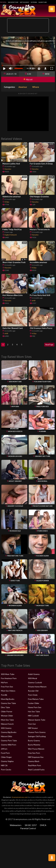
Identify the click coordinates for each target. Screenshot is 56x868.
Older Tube (43, 2)
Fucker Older (34, 704)
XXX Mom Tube (13, 2)
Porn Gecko (6, 770)
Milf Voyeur (33, 728)
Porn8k (4, 695)
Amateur (23, 87)
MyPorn (34, 2)
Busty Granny (34, 741)
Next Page (49, 345)
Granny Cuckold (35, 683)
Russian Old (33, 691)
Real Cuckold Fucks (36, 770)
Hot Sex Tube (34, 712)
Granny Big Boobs (9, 733)
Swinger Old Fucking (37, 737)
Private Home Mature (37, 687)
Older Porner (7, 712)
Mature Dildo (7, 737)
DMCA (43, 826)
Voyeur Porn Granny (37, 733)
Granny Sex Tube (8, 704)
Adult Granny (34, 675)
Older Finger (6, 757)
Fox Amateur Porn (9, 679)
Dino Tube (5, 708)
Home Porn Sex (35, 708)
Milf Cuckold (33, 716)
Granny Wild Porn (9, 745)
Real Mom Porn (34, 766)
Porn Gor (32, 724)
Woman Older (7, 716)
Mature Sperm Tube (37, 720)
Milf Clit (4, 766)
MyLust (28, 79)
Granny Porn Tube (9, 741)
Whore (36, 87)
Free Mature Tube (36, 699)
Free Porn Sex (7, 687)
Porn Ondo (33, 695)
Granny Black (34, 762)
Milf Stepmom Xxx (36, 757)
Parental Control (28, 829)
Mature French (7, 724)
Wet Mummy (25, 2)
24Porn (4, 749)
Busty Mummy (34, 745)
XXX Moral (32, 679)
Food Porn (5, 753)
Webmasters (16, 826)
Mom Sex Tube (7, 720)
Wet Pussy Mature (36, 749)
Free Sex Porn (34, 753)
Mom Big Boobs (8, 699)
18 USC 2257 (31, 826)
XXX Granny (6, 728)
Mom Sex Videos (8, 691)
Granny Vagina (7, 762)
